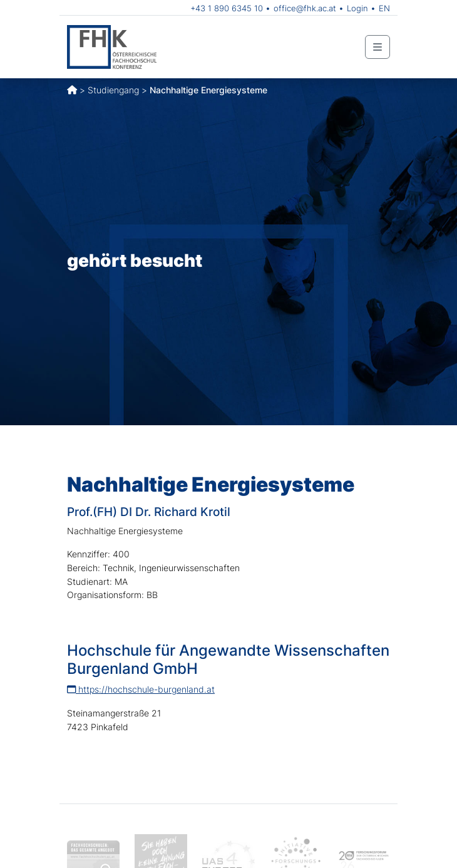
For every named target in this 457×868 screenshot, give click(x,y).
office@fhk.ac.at (305, 8)
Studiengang (113, 90)
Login (357, 8)
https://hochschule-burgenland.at (141, 689)
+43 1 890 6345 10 (227, 8)
